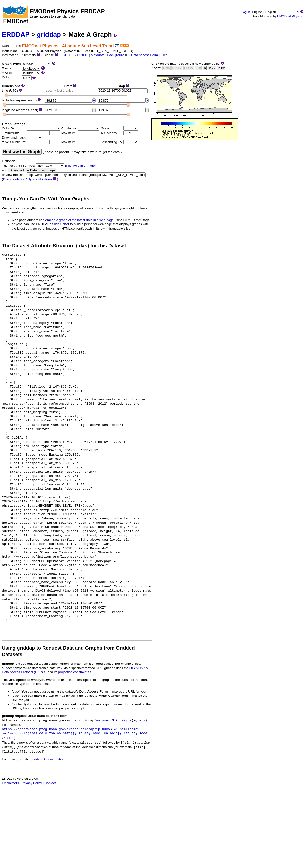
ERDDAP (16, 35)
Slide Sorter (61, 224)
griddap (49, 35)
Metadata (98, 55)
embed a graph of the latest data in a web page (79, 220)
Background (118, 55)
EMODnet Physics (290, 16)
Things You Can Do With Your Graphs (46, 199)
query (140, 720)
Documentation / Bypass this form (28, 179)
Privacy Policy (32, 783)
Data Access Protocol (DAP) (24, 672)
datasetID (105, 720)
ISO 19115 (80, 55)
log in (246, 12)
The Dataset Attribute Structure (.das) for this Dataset (64, 246)
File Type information (81, 166)
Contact (50, 783)
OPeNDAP (139, 668)
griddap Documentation (48, 759)
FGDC (65, 55)
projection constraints (76, 672)
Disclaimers (10, 783)
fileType (124, 720)
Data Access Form (144, 55)
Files (164, 55)
